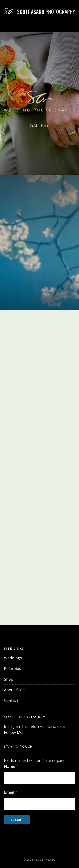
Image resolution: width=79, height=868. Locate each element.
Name (11, 766)
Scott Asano (46, 860)
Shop (9, 679)
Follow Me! (14, 732)
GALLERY (39, 126)
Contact (11, 700)
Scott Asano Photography (40, 11)
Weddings (13, 658)
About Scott (15, 690)
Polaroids (13, 668)
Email (11, 792)
